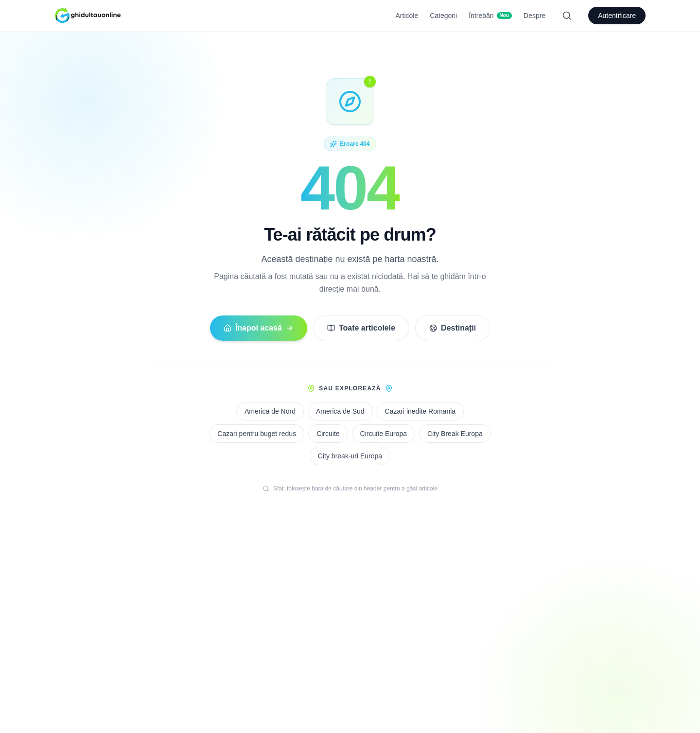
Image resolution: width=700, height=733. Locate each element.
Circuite (328, 434)
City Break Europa (455, 434)
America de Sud (340, 411)
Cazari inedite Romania (420, 411)
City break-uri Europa (350, 456)
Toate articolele (361, 328)
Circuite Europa (384, 434)
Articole (407, 16)
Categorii (443, 16)
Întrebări (490, 16)
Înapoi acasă (259, 328)
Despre (534, 16)
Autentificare (617, 16)
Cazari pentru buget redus (257, 434)
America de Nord (270, 411)
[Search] (567, 16)
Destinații (453, 328)
